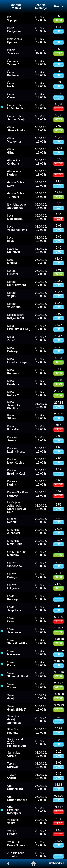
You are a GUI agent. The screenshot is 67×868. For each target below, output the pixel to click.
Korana (13, 272)
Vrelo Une (16, 844)
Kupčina (12, 439)
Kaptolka (13, 250)
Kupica (16, 461)
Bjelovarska (15, 41)
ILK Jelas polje (16, 206)
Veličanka (13, 821)
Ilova (15, 217)
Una (16, 787)
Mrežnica (14, 531)
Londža (12, 520)
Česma (13, 74)
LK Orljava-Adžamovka (17, 507)
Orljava (14, 565)
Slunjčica (13, 731)
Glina (16, 129)
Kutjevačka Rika (17, 494)
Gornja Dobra (16, 195)
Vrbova (12, 833)
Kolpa (12, 261)
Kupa (19, 328)
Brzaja (13, 52)
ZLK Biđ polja (16, 855)
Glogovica (13, 162)
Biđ (12, 19)
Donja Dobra (16, 107)
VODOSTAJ (56, 863)
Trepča (12, 776)
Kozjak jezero (16, 316)
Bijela (14, 30)
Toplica (13, 765)
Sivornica (14, 720)
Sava (11, 620)
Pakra (13, 598)
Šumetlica (13, 754)
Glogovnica (14, 173)
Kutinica (12, 483)
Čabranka (13, 63)
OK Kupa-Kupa (17, 553)
